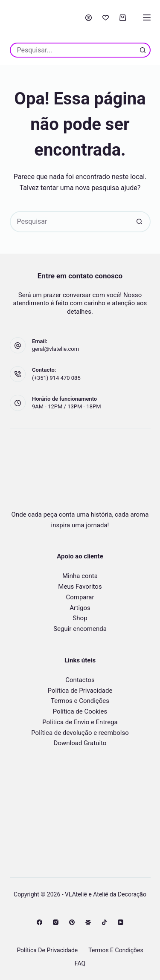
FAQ (80, 963)
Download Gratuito (80, 743)
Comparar (80, 597)
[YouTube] (121, 922)
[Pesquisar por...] (73, 50)
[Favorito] (106, 18)
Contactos (80, 680)
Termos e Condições (80, 701)
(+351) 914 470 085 (56, 378)
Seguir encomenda (80, 629)
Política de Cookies (80, 711)
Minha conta (80, 576)
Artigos (80, 608)
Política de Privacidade (80, 691)
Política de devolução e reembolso (80, 733)
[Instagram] (56, 922)
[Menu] (147, 17)
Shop (80, 618)
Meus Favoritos (80, 587)
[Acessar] (89, 18)
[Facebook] (39, 922)
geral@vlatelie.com (55, 349)
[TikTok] (104, 922)
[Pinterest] (72, 922)
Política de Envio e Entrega (80, 722)
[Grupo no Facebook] (88, 922)
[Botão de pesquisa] (143, 50)
